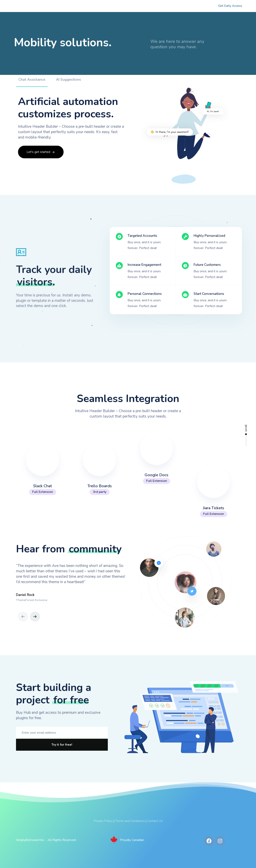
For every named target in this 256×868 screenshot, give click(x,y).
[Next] (35, 617)
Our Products (114, 6)
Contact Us (155, 821)
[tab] (32, 92)
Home (61, 6)
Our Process (144, 6)
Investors (172, 6)
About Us (85, 6)
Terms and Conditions (130, 821)
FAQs (196, 6)
